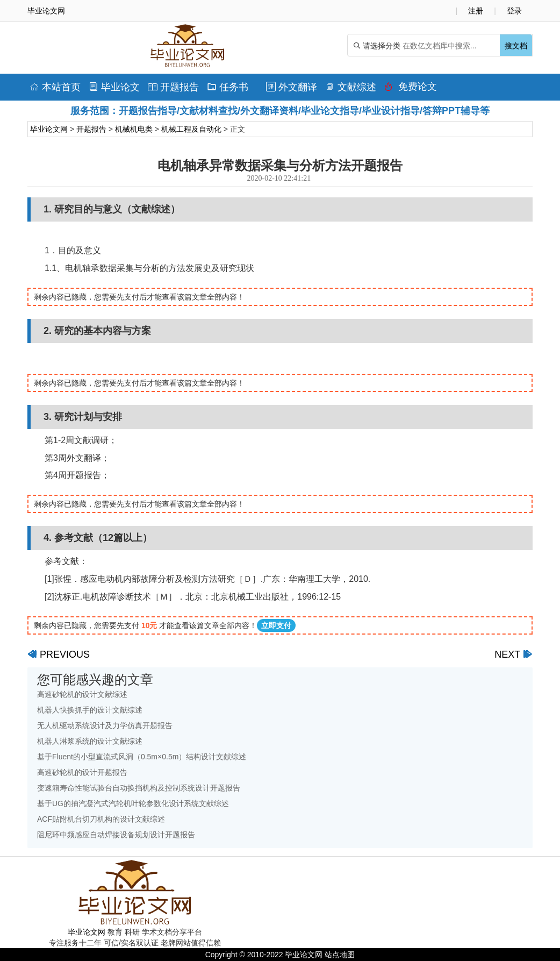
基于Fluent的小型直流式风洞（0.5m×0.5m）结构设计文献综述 (142, 757)
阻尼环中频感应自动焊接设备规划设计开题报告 (116, 835)
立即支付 (276, 625)
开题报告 (173, 87)
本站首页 (55, 87)
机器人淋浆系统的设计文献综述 (90, 741)
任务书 (228, 87)
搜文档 (516, 46)
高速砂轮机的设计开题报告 (82, 772)
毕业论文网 (49, 129)
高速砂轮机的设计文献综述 (82, 694)
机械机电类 (134, 129)
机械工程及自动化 (191, 129)
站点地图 (340, 955)
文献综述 (351, 87)
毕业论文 (114, 87)
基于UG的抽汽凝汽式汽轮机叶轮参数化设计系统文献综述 (133, 803)
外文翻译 (292, 87)
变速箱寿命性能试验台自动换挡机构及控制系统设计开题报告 (139, 788)
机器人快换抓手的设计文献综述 (90, 710)
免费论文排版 (411, 89)
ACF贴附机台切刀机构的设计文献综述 (101, 819)
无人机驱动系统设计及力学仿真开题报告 (105, 725)
